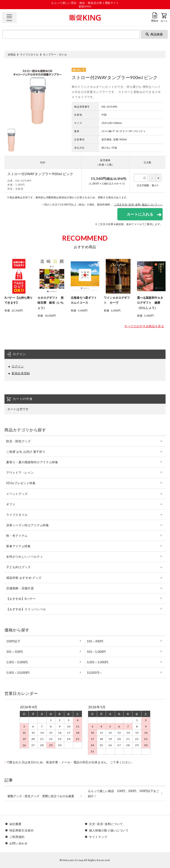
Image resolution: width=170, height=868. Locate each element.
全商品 (12, 54)
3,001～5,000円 (97, 662)
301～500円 (15, 652)
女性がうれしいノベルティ (25, 557)
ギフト (11, 504)
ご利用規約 (17, 837)
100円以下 (13, 641)
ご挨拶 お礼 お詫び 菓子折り (26, 452)
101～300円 (95, 641)
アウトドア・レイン (20, 473)
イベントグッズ (17, 494)
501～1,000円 (96, 652)
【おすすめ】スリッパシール (26, 609)
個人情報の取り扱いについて (109, 830)
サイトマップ (98, 837)
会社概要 (16, 824)
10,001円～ (94, 673)
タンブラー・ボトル (55, 54)
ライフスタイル (29, 54)
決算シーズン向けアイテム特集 (28, 525)
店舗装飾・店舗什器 (20, 588)
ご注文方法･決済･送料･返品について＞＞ (138, 204)
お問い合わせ (19, 843)
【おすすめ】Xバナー (21, 599)
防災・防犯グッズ (18, 441)
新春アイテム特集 (18, 546)
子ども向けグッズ (18, 567)
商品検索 (154, 34)
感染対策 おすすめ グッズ (24, 578)
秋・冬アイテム (17, 536)
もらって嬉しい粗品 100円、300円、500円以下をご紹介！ (123, 793)
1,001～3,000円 (17, 662)
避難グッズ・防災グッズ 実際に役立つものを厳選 (41, 796)
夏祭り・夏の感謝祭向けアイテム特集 (32, 462)
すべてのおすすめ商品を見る (144, 326)
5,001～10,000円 (18, 673)
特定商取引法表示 (22, 830)
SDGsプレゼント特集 (21, 483)
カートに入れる (140, 214)
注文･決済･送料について (106, 824)
